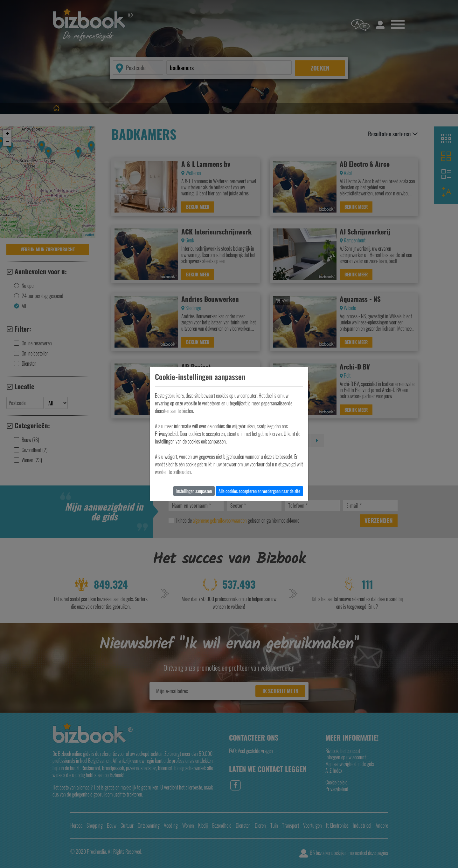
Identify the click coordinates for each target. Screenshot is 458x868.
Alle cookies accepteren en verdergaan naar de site (259, 491)
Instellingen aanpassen (194, 491)
